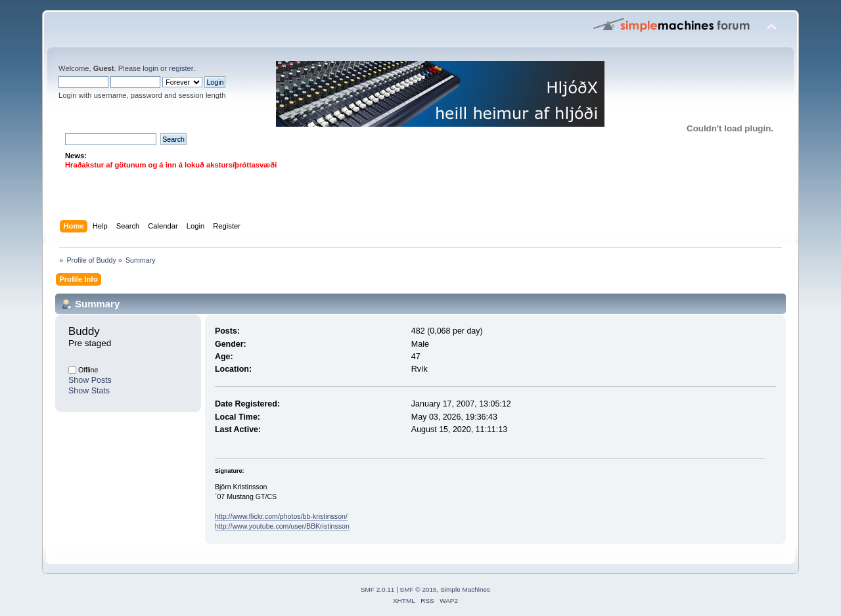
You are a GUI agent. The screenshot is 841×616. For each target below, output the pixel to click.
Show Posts (90, 380)
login (150, 68)
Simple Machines (465, 589)
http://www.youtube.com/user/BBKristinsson (282, 526)
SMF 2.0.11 (378, 589)
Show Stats (89, 391)
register (181, 68)
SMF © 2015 (419, 589)
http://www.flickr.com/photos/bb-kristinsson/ (281, 516)
